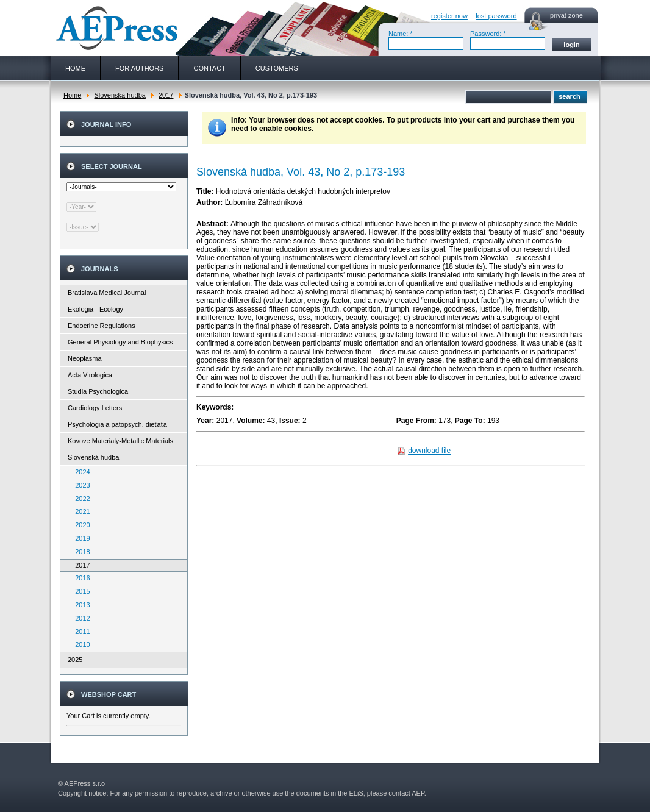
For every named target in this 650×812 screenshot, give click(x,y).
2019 (80, 538)
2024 (80, 472)
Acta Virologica (90, 375)
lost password (496, 16)
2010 (80, 644)
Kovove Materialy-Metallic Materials (120, 441)
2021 (80, 511)
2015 (80, 591)
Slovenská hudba (120, 95)
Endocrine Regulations (102, 326)
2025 (75, 660)
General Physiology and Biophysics (120, 342)
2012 (80, 618)
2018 (80, 552)
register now (449, 16)
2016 (80, 578)
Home (72, 95)
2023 (80, 485)
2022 (80, 499)
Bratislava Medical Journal (107, 293)
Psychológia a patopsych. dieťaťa (117, 424)
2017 (166, 95)
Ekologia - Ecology (95, 309)
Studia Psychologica (98, 391)
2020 (80, 525)
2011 (80, 632)
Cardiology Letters (95, 408)
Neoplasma (85, 358)
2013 (80, 605)
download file (429, 451)
